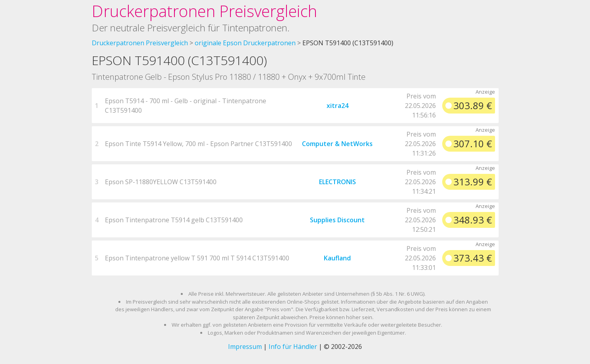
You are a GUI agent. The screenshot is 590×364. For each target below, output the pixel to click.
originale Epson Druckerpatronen (245, 43)
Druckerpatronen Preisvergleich (204, 11)
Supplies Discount (337, 220)
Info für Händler (293, 347)
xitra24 (338, 106)
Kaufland (337, 258)
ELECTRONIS (338, 182)
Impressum (245, 347)
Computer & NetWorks (337, 144)
